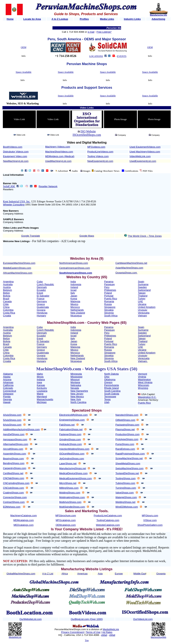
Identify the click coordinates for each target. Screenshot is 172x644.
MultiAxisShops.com (70, 502)
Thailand (143, 296)
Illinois (40, 377)
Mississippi (76, 377)
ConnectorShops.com (15, 497)
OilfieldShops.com (125, 420)
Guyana (41, 310)
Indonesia (76, 284)
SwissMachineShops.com (129, 468)
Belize (6, 293)
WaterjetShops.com (126, 497)
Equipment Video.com (15, 156)
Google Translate (31, 236)
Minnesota (76, 374)
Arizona (7, 379)
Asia (100, 574)
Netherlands (77, 310)
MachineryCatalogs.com (24, 515)
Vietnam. (143, 361)
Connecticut (10, 391)
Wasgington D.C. (147, 397)
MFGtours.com (150, 515)
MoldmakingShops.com (72, 497)
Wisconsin (143, 385)
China (6, 307)
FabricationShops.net (71, 429)
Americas (82, 574)
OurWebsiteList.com (31, 619)
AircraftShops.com (13, 449)
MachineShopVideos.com (59, 152)
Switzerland (144, 290)
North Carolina (78, 402)
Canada (7, 301)
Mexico (74, 304)
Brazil (6, 299)
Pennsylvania (111, 385)
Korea (74, 299)
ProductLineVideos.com (100, 152)
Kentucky (42, 388)
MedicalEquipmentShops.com (76, 478)
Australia (8, 284)
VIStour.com (150, 520)
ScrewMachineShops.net (129, 458)
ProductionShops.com (127, 434)
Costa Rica (9, 313)
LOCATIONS (96, 56)
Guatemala (43, 307)
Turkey (142, 299)
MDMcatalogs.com (23, 520)
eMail (104, 635)
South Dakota (112, 394)
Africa (65, 574)
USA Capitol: (148, 394)
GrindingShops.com (70, 439)
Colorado (8, 388)
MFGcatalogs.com (66, 520)
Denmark (42, 287)
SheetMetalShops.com (128, 463)
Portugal (109, 296)
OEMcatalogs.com (66, 525)
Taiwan (142, 293)
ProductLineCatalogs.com (108, 515)
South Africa (111, 316)
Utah (107, 402)
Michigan (42, 402)
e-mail (91, 32)
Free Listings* (104, 32)
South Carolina (112, 391)
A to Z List (48, 574)
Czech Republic (45, 284)
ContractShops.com (14, 502)
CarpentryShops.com (15, 468)
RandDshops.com (125, 449)
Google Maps (87, 236)
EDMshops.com (12, 507)
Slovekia (109, 355)
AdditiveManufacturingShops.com (21, 429)
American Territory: (148, 400)
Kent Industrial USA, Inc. (17, 202)
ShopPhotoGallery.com (150, 525)
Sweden (142, 287)
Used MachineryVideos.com (145, 152)
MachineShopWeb (159, 637)
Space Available (24, 72)
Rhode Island (111, 388)
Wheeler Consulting (14, 205)
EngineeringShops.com (72, 420)
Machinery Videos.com (58, 147)
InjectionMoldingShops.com (74, 449)
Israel (73, 290)
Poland (108, 293)
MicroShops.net (68, 483)
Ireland (74, 287)
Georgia (7, 399)
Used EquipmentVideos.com (145, 147)
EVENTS (122, 56)
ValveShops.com (125, 493)
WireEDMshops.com (127, 507)
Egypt (40, 293)
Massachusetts (45, 399)
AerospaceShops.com (15, 439)
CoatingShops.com (13, 493)
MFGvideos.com (96, 147)
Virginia (142, 377)
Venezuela (144, 313)
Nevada (75, 388)
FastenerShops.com (70, 434)
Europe (119, 574)
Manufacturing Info (159, 15)
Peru (107, 287)
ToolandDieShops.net (127, 473)
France (41, 299)
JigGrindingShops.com (72, 459)
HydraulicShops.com (71, 444)
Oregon (108, 382)
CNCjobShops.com (14, 488)
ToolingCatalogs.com (108, 520)
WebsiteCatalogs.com (108, 525)
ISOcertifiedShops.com (87, 135)
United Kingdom (147, 307)
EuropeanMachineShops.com (19, 263)
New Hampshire (79, 391)
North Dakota (111, 374)
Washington (144, 379)
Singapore (110, 307)
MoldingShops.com (70, 493)
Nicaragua (76, 316)
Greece (41, 304)
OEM (24, 47)
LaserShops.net (68, 463)
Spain (141, 282)
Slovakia (109, 310)
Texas (107, 399)
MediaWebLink (15, 637)
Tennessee (110, 397)
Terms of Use (93, 632)
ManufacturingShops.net (73, 468)
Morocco (75, 307)
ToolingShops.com (125, 478)
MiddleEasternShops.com (17, 268)
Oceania (161, 574)
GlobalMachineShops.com (21, 574)
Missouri (75, 379)
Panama (109, 282)
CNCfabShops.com (14, 478)
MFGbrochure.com (66, 515)
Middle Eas (139, 574)
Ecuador (41, 290)
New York (76, 399)
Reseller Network (48, 186)
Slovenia (109, 313)
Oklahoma (110, 379)
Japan (74, 296)
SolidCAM (9, 186)
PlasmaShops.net (125, 429)
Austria (7, 287)
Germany (42, 301)
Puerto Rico (111, 299)
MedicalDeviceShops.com (73, 473)
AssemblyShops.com (14, 454)
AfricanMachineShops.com (18, 273)
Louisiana (42, 391)
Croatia (7, 316)
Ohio (107, 377)
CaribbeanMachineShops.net (131, 263)
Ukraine (142, 304)
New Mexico (77, 397)
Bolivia (7, 296)
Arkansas (8, 382)
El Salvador (43, 296)
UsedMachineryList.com (58, 161)
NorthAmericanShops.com (74, 263)
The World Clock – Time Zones (145, 236)
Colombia (8, 310)
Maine (40, 394)
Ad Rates (107, 632)
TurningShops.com (126, 488)
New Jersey (77, 394)
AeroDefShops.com (14, 434)
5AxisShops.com (12, 420)
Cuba (40, 282)
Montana (75, 382)
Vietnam (142, 316)
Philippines (110, 290)
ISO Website (88, 131)
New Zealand (78, 313)
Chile (6, 304)
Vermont (142, 374)
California (8, 385)
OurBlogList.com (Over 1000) (87, 619)
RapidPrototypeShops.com (130, 454)
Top (87, 640)
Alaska (7, 377)
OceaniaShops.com (126, 273)
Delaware (8, 394)
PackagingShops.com (127, 425)
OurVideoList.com (143, 619)
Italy (73, 293)
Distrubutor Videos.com (16, 152)
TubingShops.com (125, 483)
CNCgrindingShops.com (16, 483)
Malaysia (75, 301)
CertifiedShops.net (13, 473)
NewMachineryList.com (16, 161)
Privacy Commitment (73, 632)
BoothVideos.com (13, 147)
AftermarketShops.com (16, 444)
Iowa (39, 382)
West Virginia (145, 382)
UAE (140, 301)
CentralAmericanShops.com (75, 268)
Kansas (41, 385)
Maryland (42, 397)
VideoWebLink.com (140, 156)
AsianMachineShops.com (129, 268)
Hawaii (7, 402)
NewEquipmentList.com (100, 161)
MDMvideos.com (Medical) (60, 156)
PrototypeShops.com (127, 439)
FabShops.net (67, 425)
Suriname (143, 284)
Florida (7, 397)
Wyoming (143, 388)
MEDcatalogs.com (24, 525)
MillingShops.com (69, 488)
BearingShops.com (13, 459)
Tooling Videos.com (98, 156)
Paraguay (109, 284)
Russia (108, 304)
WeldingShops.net (125, 502)
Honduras (42, 313)
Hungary (41, 316)
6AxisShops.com (12, 425)
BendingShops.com (14, 463)
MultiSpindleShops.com (72, 507)
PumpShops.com (125, 444)
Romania (109, 301)
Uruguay (143, 310)
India (73, 282)
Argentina (8, 282)
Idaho (40, 374)
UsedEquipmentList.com (143, 161)
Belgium (7, 290)
